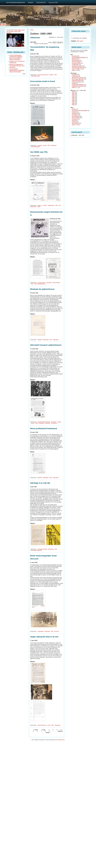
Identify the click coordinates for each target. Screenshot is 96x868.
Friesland (74, 112)
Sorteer (50, 42)
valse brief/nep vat (42, 725)
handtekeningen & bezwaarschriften (77, 62)
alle (78, 90)
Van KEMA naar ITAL (39, 152)
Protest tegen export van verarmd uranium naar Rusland (16, 31)
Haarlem (51, 75)
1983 (73, 96)
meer (24, 74)
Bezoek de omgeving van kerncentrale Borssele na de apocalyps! (17, 66)
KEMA (39, 207)
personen (57, 631)
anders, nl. (75, 88)
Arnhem (45, 205)
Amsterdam (49, 283)
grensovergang (56, 283)
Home (32, 30)
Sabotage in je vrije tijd (40, 483)
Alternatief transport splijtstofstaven (46, 345)
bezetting (40, 145)
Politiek (74, 83)
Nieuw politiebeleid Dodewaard (44, 429)
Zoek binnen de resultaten (79, 38)
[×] (71, 135)
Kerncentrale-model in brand (43, 81)
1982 (73, 95)
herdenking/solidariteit (78, 85)
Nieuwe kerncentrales (78, 78)
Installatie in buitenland (78, 86)
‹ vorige (43, 730)
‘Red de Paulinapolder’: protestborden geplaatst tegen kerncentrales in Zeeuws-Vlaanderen (16, 57)
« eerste (36, 730)
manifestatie (40, 631)
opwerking (48, 423)
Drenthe (74, 109)
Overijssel (75, 119)
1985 (73, 99)
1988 (73, 103)
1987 (73, 102)
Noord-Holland (76, 118)
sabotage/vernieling (42, 549)
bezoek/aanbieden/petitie (44, 422)
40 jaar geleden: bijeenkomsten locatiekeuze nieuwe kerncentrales (17, 70)
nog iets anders (41, 283)
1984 (73, 98)
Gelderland (75, 113)
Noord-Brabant (76, 116)
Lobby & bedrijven (77, 82)
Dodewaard (54, 145)
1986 (73, 100)
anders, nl (40, 205)
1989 (73, 105)
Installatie (74, 75)
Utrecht (45, 145)
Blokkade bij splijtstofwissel (42, 289)
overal (49, 725)
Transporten (54, 423)
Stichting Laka (61, 740)
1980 (73, 92)
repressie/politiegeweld (40, 284)
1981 (56, 75)
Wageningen (51, 205)
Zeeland (74, 122)
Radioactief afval (76, 80)
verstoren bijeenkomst (43, 75)
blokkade (40, 340)
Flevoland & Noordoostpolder (80, 111)
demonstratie (75, 60)
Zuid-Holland (75, 123)
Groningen (75, 115)
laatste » (48, 733)
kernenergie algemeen (36, 550)
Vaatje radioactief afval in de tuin (44, 637)
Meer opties (80, 41)
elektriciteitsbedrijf (35, 76)
